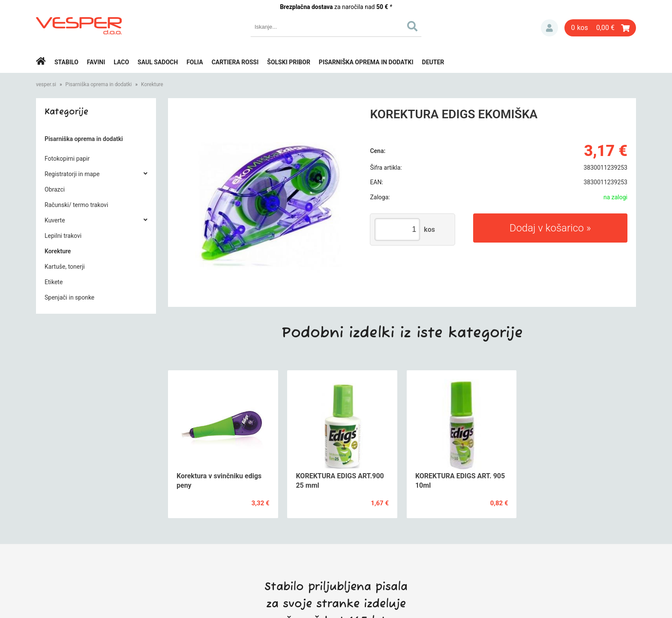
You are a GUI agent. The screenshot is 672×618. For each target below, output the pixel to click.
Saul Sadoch (158, 62)
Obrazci (55, 189)
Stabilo (66, 62)
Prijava (549, 28)
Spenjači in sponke (69, 297)
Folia (195, 62)
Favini (96, 62)
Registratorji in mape (72, 174)
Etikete (54, 282)
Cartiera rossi (235, 62)
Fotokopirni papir (67, 159)
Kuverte (55, 220)
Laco (121, 62)
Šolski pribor (289, 62)
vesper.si (46, 84)
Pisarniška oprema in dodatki (366, 62)
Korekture (152, 84)
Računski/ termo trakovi (76, 205)
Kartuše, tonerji (65, 267)
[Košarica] (600, 28)
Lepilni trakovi (63, 236)
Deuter (433, 62)
